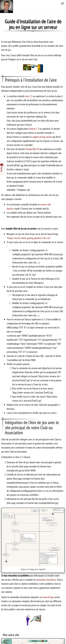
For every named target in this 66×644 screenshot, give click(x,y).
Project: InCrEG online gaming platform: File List (28, 238)
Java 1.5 (29, 96)
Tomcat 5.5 (34, 129)
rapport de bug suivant (42, 137)
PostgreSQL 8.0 (33, 149)
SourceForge (49, 597)
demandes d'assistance (47, 580)
